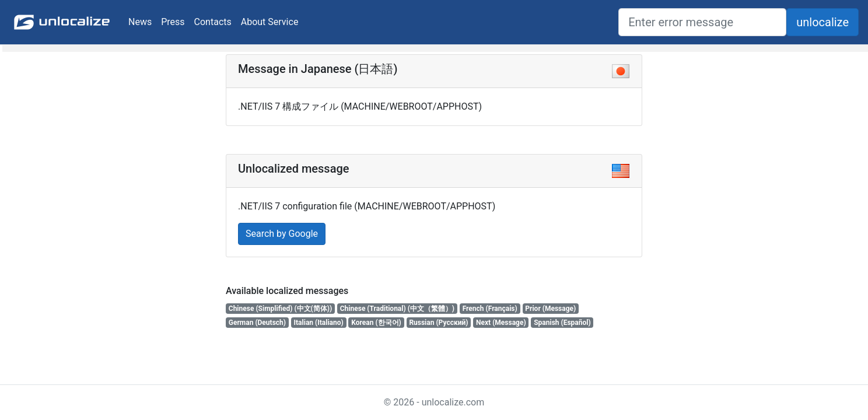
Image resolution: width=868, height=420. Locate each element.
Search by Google (282, 234)
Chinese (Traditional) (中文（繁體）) (397, 309)
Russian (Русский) (438, 323)
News (140, 22)
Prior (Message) (550, 309)
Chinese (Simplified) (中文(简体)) (280, 309)
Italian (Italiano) (319, 323)
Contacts (213, 22)
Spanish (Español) (562, 323)
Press (173, 22)
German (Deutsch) (257, 323)
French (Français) (490, 309)
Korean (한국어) (376, 323)
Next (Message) (501, 323)
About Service (270, 22)
